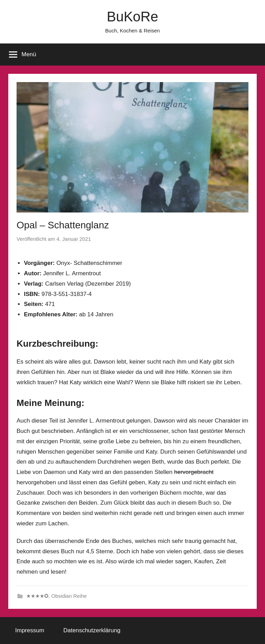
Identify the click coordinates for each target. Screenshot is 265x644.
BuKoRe (133, 17)
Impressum (30, 630)
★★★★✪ (37, 596)
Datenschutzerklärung (92, 630)
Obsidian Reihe (69, 596)
